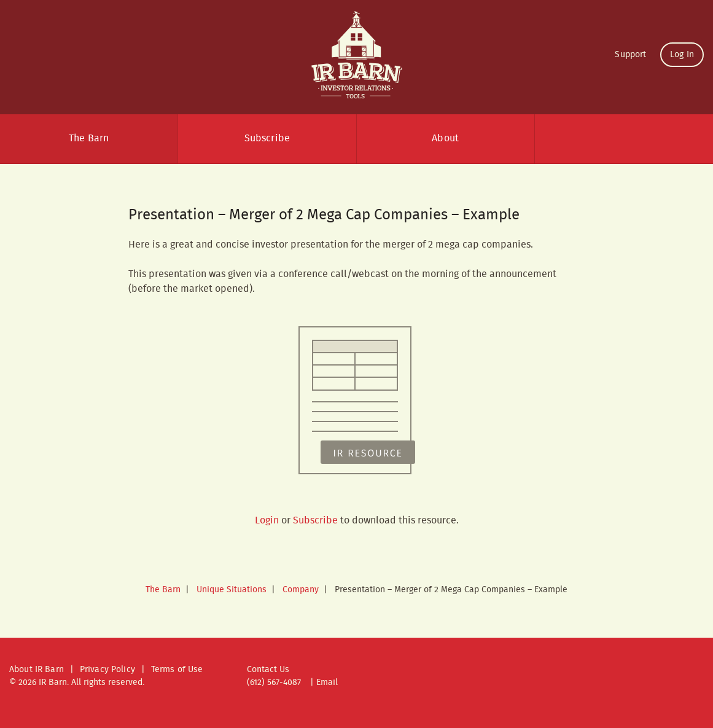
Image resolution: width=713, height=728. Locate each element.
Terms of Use (177, 670)
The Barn (89, 139)
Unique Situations (232, 590)
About (445, 139)
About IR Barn (37, 670)
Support (630, 55)
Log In (682, 55)
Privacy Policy (107, 670)
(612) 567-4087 (274, 683)
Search (624, 139)
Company (301, 590)
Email (327, 683)
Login (267, 521)
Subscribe (267, 139)
